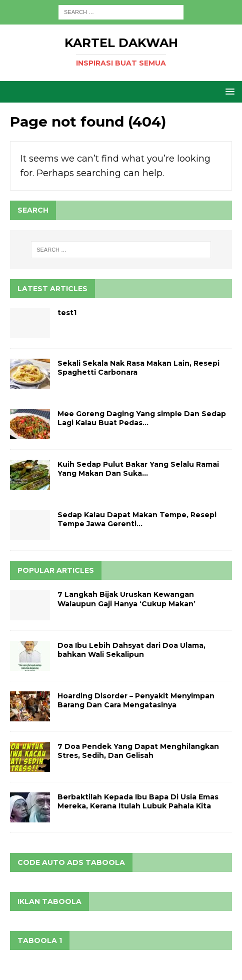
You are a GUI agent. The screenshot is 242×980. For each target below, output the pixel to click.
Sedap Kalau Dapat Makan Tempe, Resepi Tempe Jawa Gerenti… (137, 519)
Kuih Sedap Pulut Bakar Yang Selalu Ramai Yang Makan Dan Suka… (138, 469)
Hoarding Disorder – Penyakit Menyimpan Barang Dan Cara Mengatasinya (136, 700)
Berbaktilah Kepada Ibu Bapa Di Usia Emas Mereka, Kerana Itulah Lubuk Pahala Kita (138, 801)
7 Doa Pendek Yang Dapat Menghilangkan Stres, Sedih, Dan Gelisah (138, 751)
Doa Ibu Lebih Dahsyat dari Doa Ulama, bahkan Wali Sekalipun (131, 650)
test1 (67, 313)
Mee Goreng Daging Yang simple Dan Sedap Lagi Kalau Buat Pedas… (142, 418)
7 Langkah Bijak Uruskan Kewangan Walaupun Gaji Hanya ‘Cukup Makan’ (126, 599)
